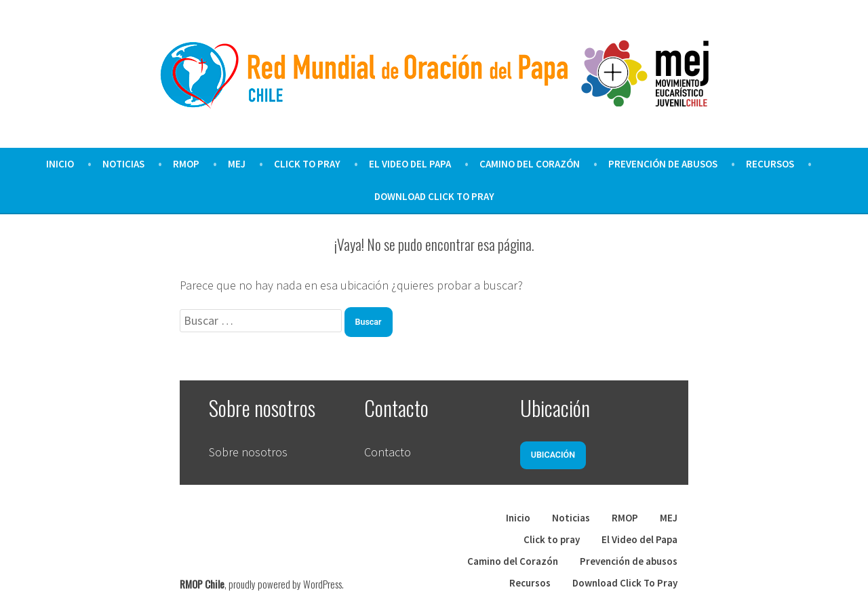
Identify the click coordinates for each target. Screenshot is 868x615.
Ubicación (553, 455)
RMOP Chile (202, 584)
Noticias (123, 164)
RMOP (186, 164)
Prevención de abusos (663, 164)
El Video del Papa (410, 164)
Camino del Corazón (530, 164)
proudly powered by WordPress (285, 584)
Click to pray (307, 164)
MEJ (237, 164)
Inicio (60, 164)
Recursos (770, 164)
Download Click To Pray (434, 196)
